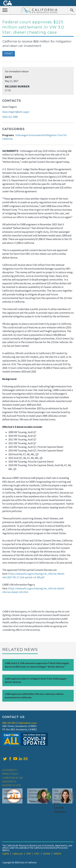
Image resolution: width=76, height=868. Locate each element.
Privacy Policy (10, 774)
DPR (28, 854)
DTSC (37, 854)
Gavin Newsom (14, 798)
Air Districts (9, 782)
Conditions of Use (13, 778)
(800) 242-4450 (9, 723)
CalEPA (6, 854)
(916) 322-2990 (10, 117)
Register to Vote (12, 785)
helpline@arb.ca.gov (27, 723)
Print (9, 54)
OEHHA (47, 854)
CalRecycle (18, 854)
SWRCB (57, 854)
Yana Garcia (37, 801)
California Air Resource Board (39, 10)
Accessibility (10, 770)
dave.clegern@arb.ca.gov (16, 112)
